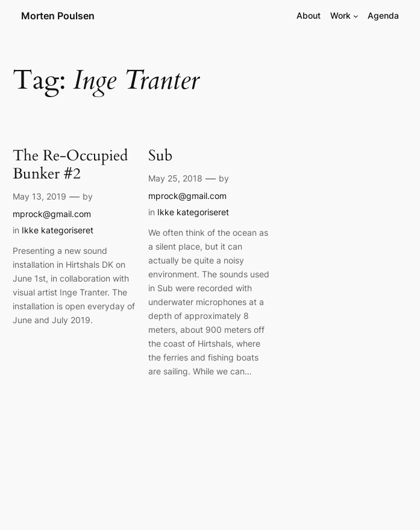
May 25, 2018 (175, 178)
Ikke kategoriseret (58, 230)
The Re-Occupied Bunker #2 (70, 165)
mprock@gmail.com (52, 214)
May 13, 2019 (39, 196)
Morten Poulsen (58, 16)
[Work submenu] (356, 16)
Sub (160, 156)
